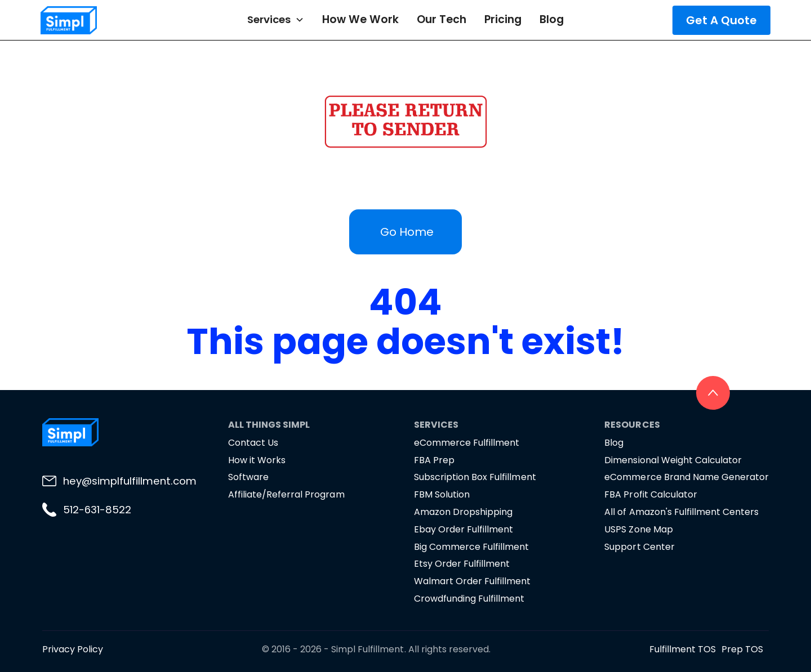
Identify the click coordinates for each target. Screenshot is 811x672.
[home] (101, 20)
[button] (276, 20)
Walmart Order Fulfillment (473, 581)
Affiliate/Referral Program (286, 494)
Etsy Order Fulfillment (462, 564)
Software (248, 477)
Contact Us (253, 443)
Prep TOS (742, 649)
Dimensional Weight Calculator (673, 460)
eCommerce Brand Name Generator (687, 477)
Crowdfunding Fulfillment (469, 599)
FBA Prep (434, 460)
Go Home (407, 232)
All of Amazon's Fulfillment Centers (681, 512)
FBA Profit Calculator (650, 494)
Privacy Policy (73, 649)
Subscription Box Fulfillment (475, 477)
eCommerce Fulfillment (467, 443)
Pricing (503, 19)
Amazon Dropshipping (463, 512)
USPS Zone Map (638, 529)
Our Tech (442, 19)
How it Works (257, 460)
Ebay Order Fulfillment (464, 529)
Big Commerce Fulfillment (471, 547)
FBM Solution (442, 494)
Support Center (639, 547)
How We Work (360, 19)
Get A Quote (721, 20)
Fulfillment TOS (683, 649)
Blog (552, 19)
